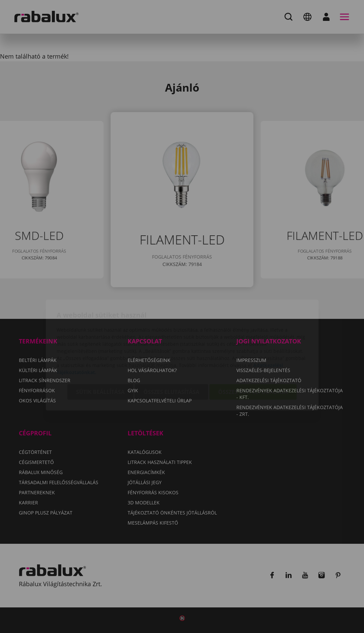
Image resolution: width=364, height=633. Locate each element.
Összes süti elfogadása (253, 354)
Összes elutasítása (171, 354)
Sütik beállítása (100, 354)
